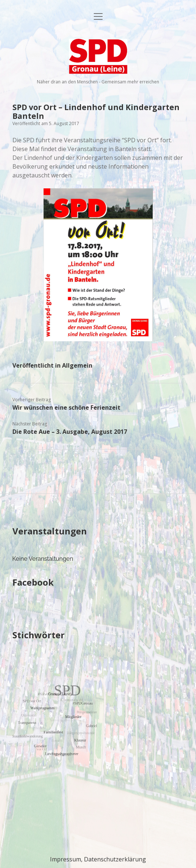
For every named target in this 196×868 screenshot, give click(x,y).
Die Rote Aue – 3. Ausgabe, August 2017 (70, 432)
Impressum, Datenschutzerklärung (98, 859)
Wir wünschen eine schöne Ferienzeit (66, 407)
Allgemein (77, 365)
